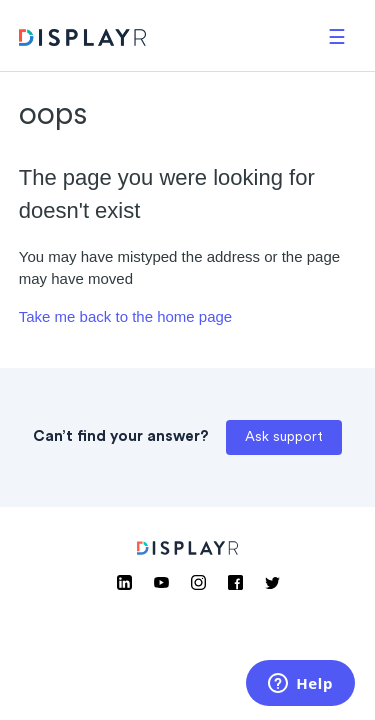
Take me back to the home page (125, 316)
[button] (337, 35)
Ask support (284, 437)
